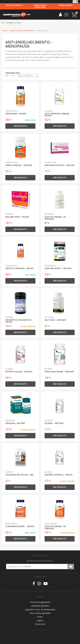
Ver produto (20, 126)
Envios (40, 617)
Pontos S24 (40, 624)
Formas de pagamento (40, 602)
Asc (7, 76)
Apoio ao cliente (14, 5)
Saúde (12, 31)
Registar (71, 567)
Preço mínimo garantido (40, 613)
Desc (13, 76)
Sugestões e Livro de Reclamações (40, 609)
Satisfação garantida (40, 606)
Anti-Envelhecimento (26, 31)
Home (5, 31)
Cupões (40, 620)
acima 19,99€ (40, 6)
